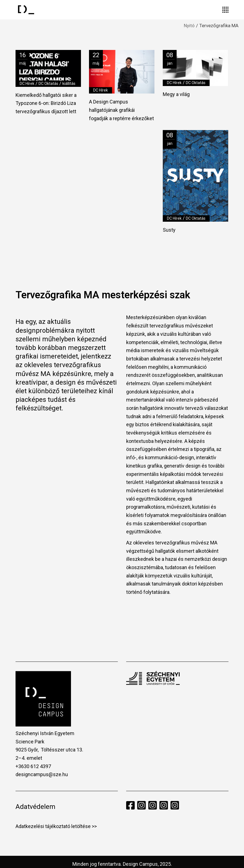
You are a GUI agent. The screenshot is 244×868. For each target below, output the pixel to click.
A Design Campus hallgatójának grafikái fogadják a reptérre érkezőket (121, 110)
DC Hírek (27, 84)
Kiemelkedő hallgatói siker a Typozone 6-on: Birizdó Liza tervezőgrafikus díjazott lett (46, 103)
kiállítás (69, 84)
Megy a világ (176, 94)
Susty (169, 230)
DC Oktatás (48, 84)
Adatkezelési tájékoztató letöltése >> (56, 818)
